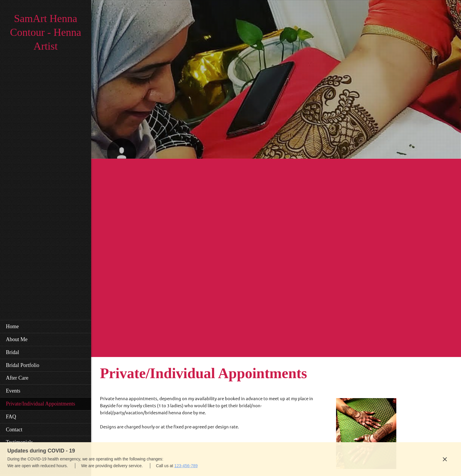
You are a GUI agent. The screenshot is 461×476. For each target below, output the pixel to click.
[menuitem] (46, 326)
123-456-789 (186, 466)
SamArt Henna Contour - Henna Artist (46, 32)
